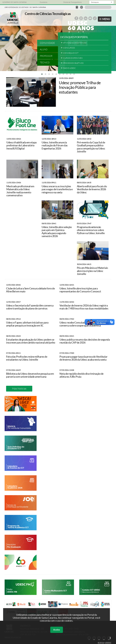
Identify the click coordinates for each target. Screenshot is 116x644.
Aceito (57, 630)
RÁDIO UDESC (69, 68)
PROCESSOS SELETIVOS (73, 63)
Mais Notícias (19, 389)
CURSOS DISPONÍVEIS (73, 58)
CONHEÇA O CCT (71, 53)
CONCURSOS (69, 48)
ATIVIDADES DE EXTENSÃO (75, 43)
